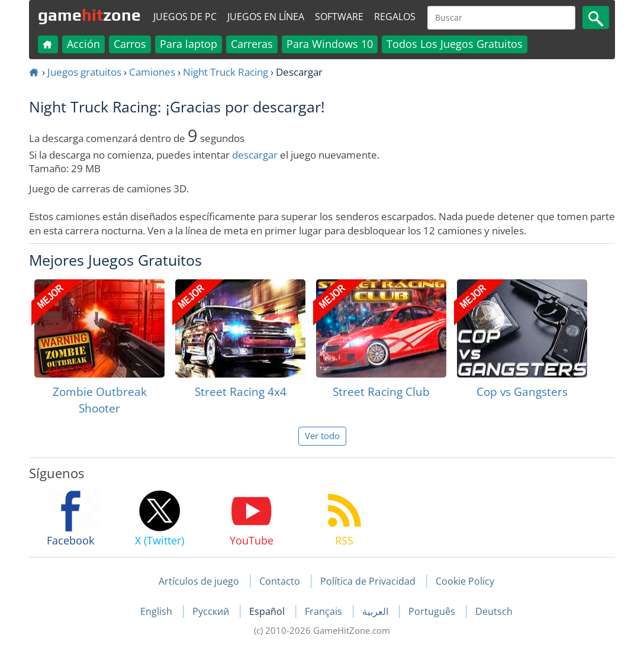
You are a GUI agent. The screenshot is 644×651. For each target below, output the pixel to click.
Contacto (280, 581)
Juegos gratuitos (84, 72)
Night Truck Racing (226, 72)
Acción (83, 44)
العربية (376, 611)
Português (433, 611)
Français (325, 611)
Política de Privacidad (368, 581)
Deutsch (494, 611)
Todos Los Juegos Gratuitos (455, 44)
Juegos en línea (266, 17)
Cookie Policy (465, 581)
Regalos (395, 17)
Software (339, 17)
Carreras (252, 44)
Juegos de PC (185, 17)
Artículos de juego (199, 581)
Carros (130, 44)
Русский (212, 611)
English (157, 611)
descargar (255, 155)
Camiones (152, 72)
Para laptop (189, 44)
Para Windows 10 (330, 44)
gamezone (89, 15)
